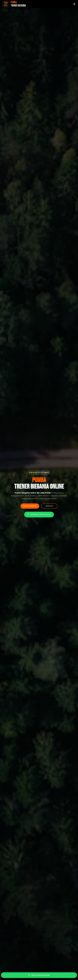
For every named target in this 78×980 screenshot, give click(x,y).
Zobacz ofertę (30, 506)
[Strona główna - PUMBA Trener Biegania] (14, 4)
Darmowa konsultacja (39, 514)
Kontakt (49, 506)
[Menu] (74, 4)
